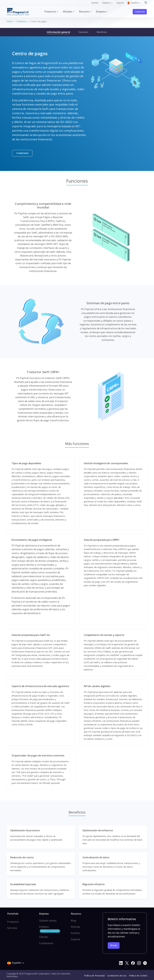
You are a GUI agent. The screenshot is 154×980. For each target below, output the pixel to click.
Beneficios (102, 32)
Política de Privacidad (94, 976)
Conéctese (140, 12)
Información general (58, 32)
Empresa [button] (101, 12)
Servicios (12, 928)
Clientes (44, 937)
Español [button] (133, 3)
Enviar (114, 945)
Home (10, 21)
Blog (73, 921)
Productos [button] (50, 12)
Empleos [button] (106, 3)
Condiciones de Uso (117, 976)
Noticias (75, 927)
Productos (22, 21)
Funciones (83, 32)
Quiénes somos (48, 921)
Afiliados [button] (68, 12)
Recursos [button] (84, 12)
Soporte (120, 3)
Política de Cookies (138, 976)
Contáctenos (46, 943)
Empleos (50, 929)
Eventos (95, 3)
